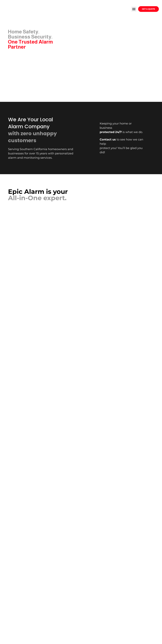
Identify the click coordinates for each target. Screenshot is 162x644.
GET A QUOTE (148, 9)
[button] (134, 9)
